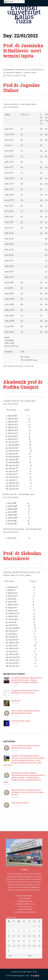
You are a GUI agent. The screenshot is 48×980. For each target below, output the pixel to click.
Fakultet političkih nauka (25, 904)
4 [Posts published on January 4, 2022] (14, 931)
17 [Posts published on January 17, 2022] (9, 941)
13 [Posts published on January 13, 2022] (24, 936)
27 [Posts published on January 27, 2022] (24, 946)
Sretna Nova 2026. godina (21, 721)
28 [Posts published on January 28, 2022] (29, 946)
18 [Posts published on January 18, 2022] (14, 941)
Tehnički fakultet (25, 907)
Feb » (30, 956)
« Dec (10, 956)
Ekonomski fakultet (25, 896)
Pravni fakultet (25, 898)
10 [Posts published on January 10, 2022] (9, 936)
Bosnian (9, 2)
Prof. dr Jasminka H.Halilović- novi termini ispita (23, 51)
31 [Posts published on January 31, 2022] (9, 951)
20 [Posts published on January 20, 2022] (24, 941)
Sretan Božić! (16, 701)
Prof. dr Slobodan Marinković (22, 556)
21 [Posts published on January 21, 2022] (29, 941)
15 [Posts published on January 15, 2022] (34, 936)
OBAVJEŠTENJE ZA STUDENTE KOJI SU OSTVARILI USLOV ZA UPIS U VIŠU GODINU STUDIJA (27, 792)
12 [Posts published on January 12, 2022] (19, 936)
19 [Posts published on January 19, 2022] (19, 941)
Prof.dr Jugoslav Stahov (22, 88)
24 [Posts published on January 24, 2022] (9, 946)
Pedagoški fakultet (25, 901)
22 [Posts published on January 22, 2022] (34, 941)
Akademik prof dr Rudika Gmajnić (23, 384)
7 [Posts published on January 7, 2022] (29, 931)
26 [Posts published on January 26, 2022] (19, 946)
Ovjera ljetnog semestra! (20, 803)
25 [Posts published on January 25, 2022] (14, 946)
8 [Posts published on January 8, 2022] (34, 931)
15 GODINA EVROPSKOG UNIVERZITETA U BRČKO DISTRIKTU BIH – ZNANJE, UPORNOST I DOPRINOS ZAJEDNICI (27, 680)
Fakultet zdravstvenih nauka (25, 912)
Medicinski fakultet (25, 909)
